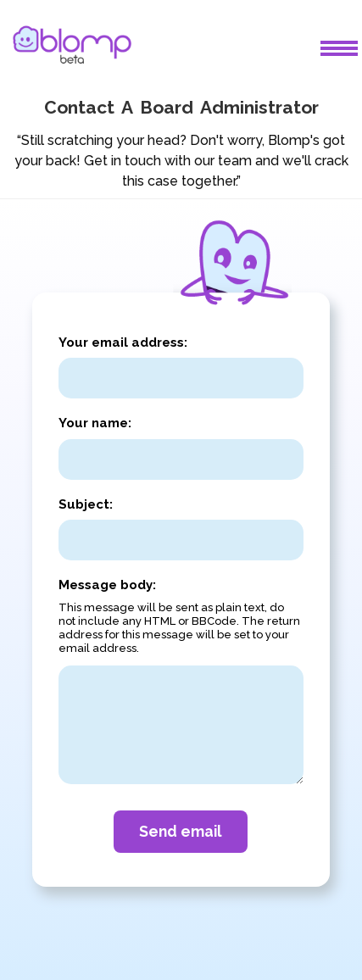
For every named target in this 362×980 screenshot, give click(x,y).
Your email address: (123, 342)
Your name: (95, 423)
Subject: (86, 504)
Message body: (107, 585)
